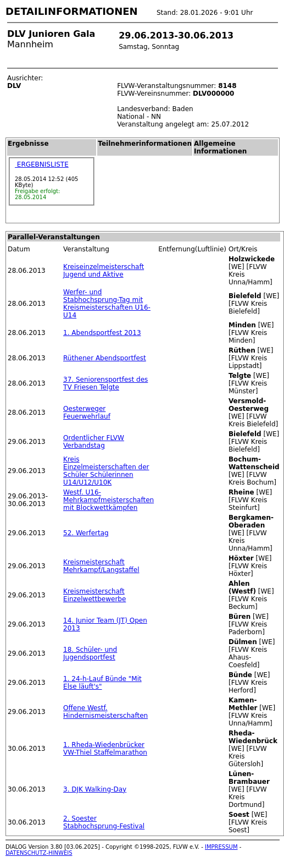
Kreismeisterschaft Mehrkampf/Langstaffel (101, 566)
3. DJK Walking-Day (95, 789)
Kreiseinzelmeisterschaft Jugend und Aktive (104, 271)
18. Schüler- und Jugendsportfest (90, 653)
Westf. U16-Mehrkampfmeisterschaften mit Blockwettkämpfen (108, 500)
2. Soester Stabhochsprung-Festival (104, 822)
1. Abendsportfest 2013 (102, 333)
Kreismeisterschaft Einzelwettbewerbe (94, 595)
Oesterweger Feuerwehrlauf (87, 413)
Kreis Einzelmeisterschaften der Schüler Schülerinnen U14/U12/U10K (106, 471)
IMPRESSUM (221, 847)
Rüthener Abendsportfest (105, 358)
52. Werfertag (86, 533)
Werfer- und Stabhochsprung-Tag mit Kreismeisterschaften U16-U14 (107, 304)
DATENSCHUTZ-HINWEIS (39, 853)
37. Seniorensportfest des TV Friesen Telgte (105, 383)
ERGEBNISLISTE (42, 164)
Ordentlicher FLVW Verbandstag (94, 442)
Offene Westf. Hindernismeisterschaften (105, 712)
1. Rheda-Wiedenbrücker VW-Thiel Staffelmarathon (105, 749)
